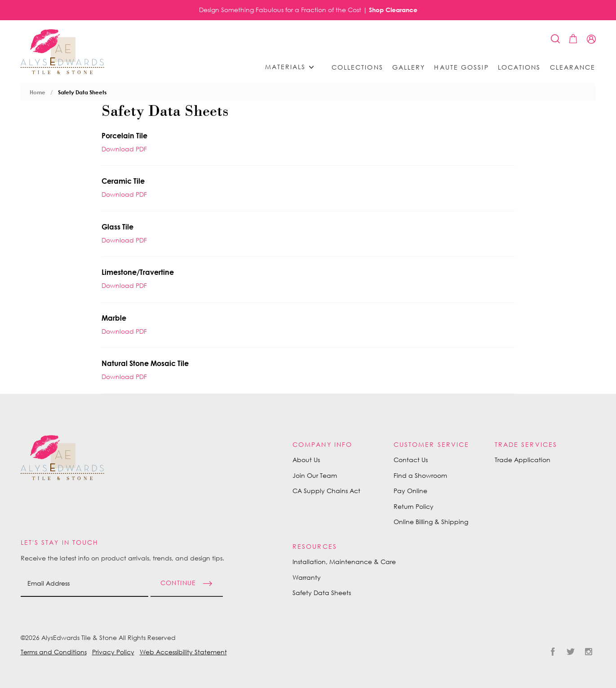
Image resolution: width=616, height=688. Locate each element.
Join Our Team (315, 475)
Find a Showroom (420, 475)
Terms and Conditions (54, 652)
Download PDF (124, 149)
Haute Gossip (461, 67)
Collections (357, 67)
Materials (292, 67)
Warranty (307, 577)
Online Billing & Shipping (431, 522)
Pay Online (410, 491)
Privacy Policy (113, 652)
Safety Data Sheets (82, 92)
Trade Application (523, 460)
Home (38, 92)
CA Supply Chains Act (326, 491)
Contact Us (411, 460)
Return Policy (414, 506)
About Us (306, 460)
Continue (178, 583)
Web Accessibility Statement (183, 652)
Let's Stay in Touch (60, 542)
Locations (519, 67)
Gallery (409, 67)
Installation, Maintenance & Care (344, 562)
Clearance (573, 67)
